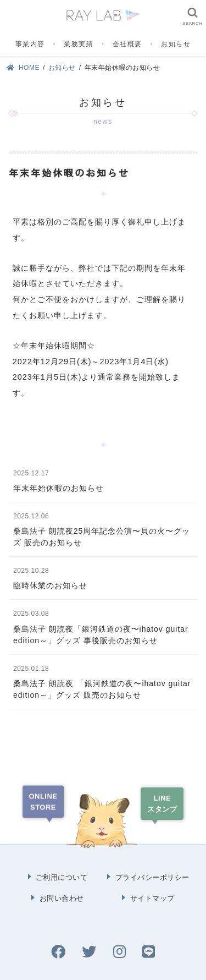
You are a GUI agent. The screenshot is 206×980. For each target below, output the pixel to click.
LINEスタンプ (162, 804)
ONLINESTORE (43, 802)
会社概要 (127, 44)
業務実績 (79, 44)
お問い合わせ (62, 898)
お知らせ (176, 44)
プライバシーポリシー (152, 877)
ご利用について (62, 877)
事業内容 (30, 44)
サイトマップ (152, 898)
